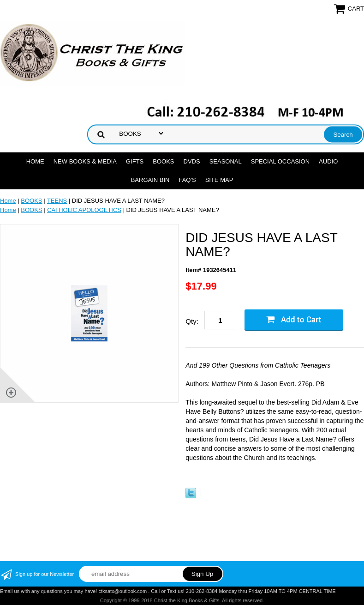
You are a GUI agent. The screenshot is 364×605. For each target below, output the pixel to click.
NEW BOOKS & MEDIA (85, 161)
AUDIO (328, 161)
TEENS (57, 201)
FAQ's (187, 180)
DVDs (192, 161)
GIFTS (135, 161)
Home (35, 161)
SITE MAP (219, 180)
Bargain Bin (150, 180)
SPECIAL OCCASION (280, 161)
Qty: (192, 321)
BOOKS (163, 161)
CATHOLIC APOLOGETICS (84, 210)
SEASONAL (226, 161)
